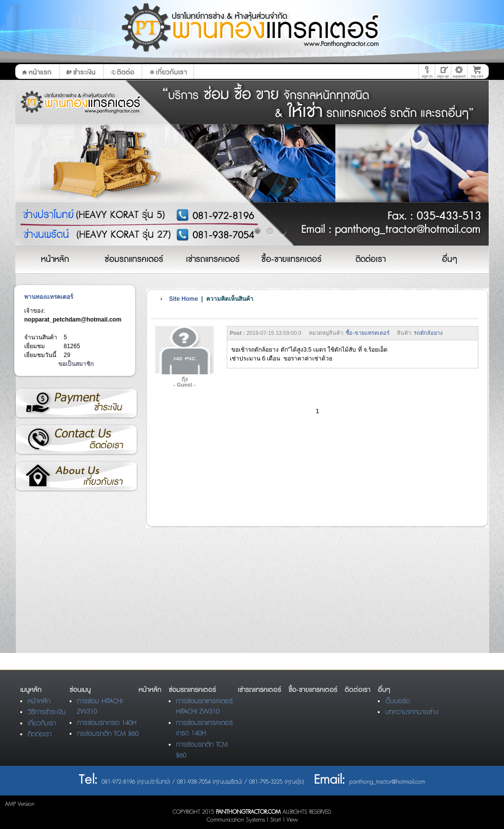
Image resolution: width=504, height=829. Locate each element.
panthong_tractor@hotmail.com (387, 782)
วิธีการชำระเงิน (76, 403)
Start (276, 820)
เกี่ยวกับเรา (76, 476)
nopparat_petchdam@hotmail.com (73, 320)
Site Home (184, 299)
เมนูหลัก (31, 690)
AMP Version (20, 804)
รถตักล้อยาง (428, 333)
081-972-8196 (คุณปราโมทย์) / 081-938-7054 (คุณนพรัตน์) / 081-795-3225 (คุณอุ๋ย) (203, 782)
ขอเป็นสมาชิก (76, 364)
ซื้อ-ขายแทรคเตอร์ (368, 333)
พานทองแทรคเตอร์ (49, 297)
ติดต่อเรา (76, 440)
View (292, 820)
